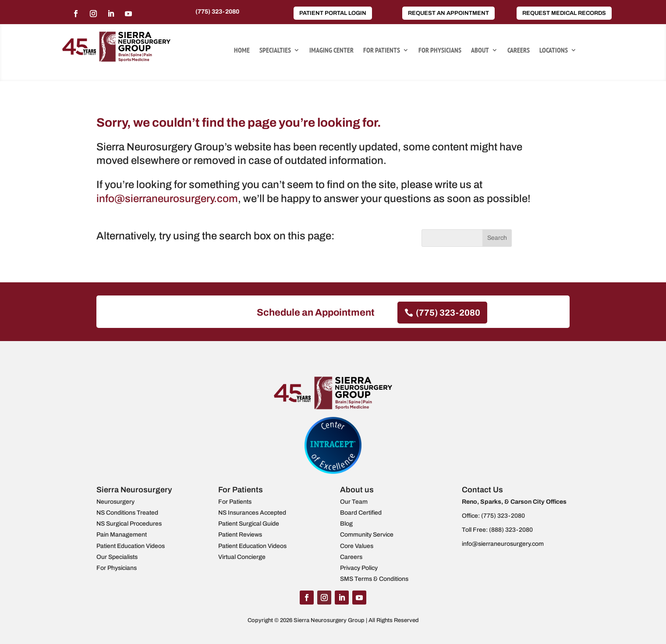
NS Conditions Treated (127, 513)
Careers (519, 51)
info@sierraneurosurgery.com (167, 199)
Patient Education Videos (131, 546)
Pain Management (122, 535)
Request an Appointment (448, 13)
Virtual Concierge (242, 557)
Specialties (275, 51)
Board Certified (361, 513)
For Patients (382, 51)
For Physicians (440, 51)
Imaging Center (331, 51)
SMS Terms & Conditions (374, 579)
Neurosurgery (115, 502)
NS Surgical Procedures (129, 524)
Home (242, 51)
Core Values (357, 546)
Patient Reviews (240, 535)
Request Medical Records (564, 13)
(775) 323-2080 (217, 12)
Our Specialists (117, 557)
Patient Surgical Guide (249, 524)
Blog (346, 524)
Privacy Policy (359, 568)
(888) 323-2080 (511, 530)
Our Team (354, 502)
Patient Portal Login (333, 13)
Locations (554, 51)
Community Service (367, 535)
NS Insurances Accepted (252, 513)
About (480, 51)
